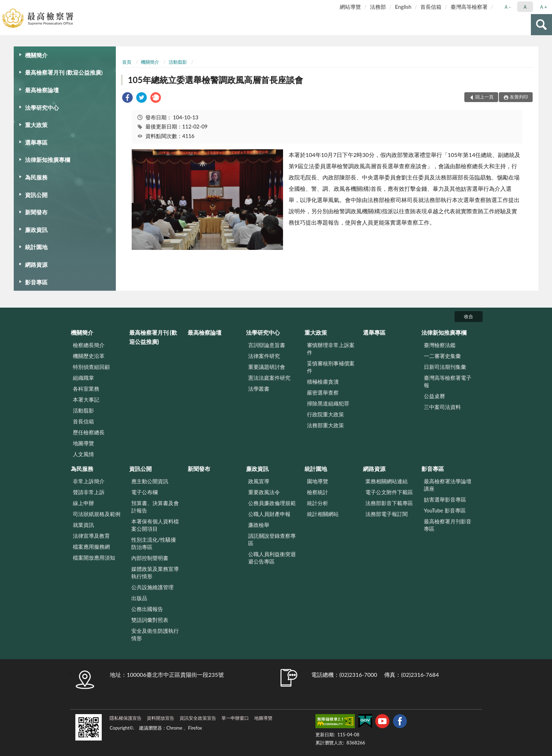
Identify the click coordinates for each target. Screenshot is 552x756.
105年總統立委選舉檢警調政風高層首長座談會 (215, 80)
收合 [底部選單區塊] (469, 316)
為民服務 (36, 177)
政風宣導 (259, 481)
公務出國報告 (147, 609)
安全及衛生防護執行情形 (155, 634)
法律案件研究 (264, 356)
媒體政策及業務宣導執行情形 (155, 572)
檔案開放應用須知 (94, 557)
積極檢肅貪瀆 (323, 382)
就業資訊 (83, 525)
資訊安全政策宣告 (198, 718)
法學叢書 (259, 389)
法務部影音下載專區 (389, 503)
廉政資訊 (36, 230)
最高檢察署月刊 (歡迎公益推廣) (64, 72)
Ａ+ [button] (543, 7)
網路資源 (36, 264)
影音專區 (36, 282)
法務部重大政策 (325, 425)
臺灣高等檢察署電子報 (448, 381)
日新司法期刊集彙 (445, 367)
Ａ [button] (525, 7)
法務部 (378, 7)
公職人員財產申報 (269, 514)
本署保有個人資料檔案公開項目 (155, 525)
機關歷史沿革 (89, 356)
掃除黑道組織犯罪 (328, 403)
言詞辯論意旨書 (267, 345)
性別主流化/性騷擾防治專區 (154, 543)
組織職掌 (83, 378)
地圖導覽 (83, 443)
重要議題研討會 (267, 367)
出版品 (139, 598)
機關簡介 (36, 55)
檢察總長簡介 (89, 345)
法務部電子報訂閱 (387, 514)
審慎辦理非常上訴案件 (331, 349)
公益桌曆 (434, 396)
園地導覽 (318, 481)
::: (6, 5)
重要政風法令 (264, 492)
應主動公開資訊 (150, 481)
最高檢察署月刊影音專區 (448, 525)
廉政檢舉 (259, 525)
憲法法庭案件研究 (269, 378)
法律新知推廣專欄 (48, 160)
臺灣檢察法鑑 (440, 345)
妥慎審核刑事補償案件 (331, 367)
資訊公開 (36, 195)
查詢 (541, 25)
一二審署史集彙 (442, 356)
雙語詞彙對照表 (150, 620)
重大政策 (36, 125)
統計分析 (318, 503)
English (403, 7)
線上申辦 (83, 503)
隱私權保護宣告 (126, 718)
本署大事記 (86, 399)
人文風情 (83, 454)
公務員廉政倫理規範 (272, 503)
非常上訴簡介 (89, 481)
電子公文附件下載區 (389, 492)
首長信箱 (431, 7)
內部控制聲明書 (150, 558)
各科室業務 (86, 389)
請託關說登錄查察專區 (272, 539)
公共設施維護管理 (152, 587)
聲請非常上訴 (89, 492)
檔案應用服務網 (91, 547)
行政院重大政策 (325, 414)
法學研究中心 (42, 108)
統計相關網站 (323, 514)
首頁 (127, 62)
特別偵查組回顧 (91, 367)
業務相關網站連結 (387, 481)
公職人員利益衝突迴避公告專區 (272, 558)
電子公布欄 (145, 492)
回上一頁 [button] (484, 97)
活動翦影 (178, 62)
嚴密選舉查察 (323, 392)
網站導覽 (350, 7)
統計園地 (36, 247)
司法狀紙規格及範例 (97, 514)
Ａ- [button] (507, 7)
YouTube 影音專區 (445, 510)
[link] (127, 98)
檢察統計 (318, 492)
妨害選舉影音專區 (445, 499)
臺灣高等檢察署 (469, 7)
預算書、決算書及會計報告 (155, 507)
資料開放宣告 (161, 718)
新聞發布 (36, 212)
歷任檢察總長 (89, 432)
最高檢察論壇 (42, 90)
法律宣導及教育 (91, 536)
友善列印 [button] (519, 97)
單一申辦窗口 (235, 718)
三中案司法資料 (442, 407)
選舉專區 (36, 142)
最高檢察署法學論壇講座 (448, 485)
